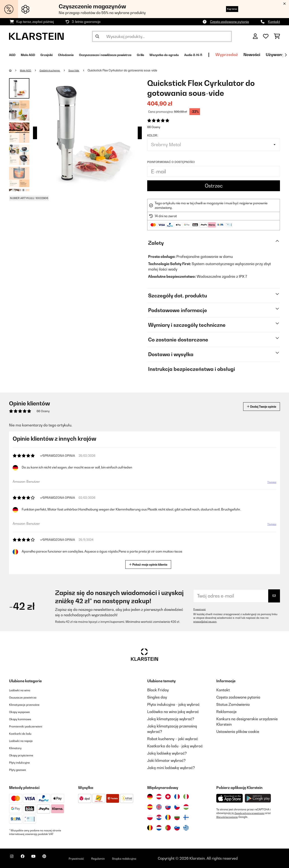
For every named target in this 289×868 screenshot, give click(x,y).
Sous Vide (85, 70)
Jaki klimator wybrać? (166, 760)
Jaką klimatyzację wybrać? (171, 719)
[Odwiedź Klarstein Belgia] (150, 828)
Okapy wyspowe (23, 712)
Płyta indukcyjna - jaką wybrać (173, 704)
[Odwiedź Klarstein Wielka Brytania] (159, 807)
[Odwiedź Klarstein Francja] (177, 797)
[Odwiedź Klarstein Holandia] (159, 828)
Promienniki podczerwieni (31, 726)
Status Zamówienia (233, 704)
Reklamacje (226, 712)
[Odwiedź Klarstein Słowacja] (168, 807)
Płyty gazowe (20, 769)
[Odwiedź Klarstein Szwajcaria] (168, 797)
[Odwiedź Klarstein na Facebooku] (28, 859)
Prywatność (201, 609)
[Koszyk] (277, 36)
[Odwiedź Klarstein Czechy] (177, 807)
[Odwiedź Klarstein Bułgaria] (177, 817)
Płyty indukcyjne (23, 762)
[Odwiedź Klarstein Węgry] (186, 807)
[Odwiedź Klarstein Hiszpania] (150, 807)
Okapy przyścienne (25, 755)
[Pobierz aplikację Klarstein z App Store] (230, 798)
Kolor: (153, 135)
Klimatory (17, 748)
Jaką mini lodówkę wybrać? (171, 768)
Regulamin (120, 858)
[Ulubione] (266, 36)
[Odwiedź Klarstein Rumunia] (168, 817)
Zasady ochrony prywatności (252, 813)
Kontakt (274, 22)
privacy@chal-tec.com (207, 621)
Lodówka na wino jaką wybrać (173, 712)
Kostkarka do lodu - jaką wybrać (175, 746)
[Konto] (255, 36)
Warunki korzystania (229, 817)
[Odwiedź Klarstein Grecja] (186, 828)
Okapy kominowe (24, 719)
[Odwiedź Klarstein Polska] (150, 817)
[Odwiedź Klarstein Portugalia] (168, 828)
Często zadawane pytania (230, 22)
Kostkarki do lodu (24, 733)
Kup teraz (227, 9)
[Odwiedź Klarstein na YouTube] (42, 859)
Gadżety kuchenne (57, 70)
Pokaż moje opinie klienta (150, 564)
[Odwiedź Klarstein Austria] (159, 797)
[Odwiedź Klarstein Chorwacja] (159, 817)
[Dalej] (286, 55)
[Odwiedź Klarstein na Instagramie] (14, 859)
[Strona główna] (15, 70)
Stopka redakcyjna (152, 858)
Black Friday (158, 690)
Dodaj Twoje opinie (255, 406)
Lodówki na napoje (25, 741)
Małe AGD (28, 70)
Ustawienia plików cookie (238, 732)
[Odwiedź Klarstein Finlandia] (186, 817)
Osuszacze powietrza (27, 697)
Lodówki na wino (23, 690)
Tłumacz (269, 484)
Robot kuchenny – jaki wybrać (173, 739)
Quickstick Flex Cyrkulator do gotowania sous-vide (135, 70)
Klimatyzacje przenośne (29, 704)
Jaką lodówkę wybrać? (167, 753)
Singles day (157, 697)
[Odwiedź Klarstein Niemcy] (150, 797)
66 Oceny (154, 127)
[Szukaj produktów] (162, 36)
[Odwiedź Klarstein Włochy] (186, 797)
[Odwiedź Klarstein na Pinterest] (57, 859)
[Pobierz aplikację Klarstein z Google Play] (258, 798)
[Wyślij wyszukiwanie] (97, 36)
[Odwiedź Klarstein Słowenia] (177, 828)
